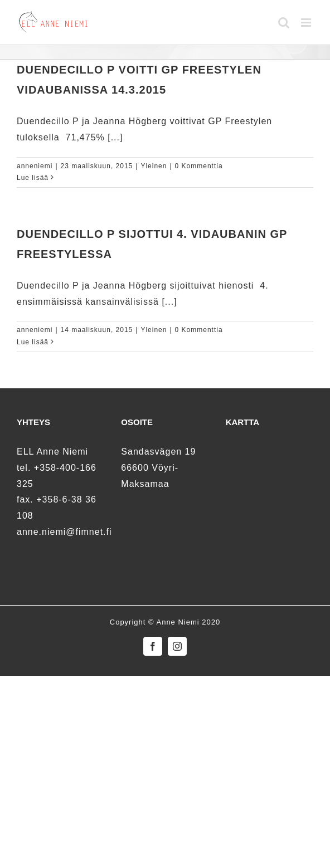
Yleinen (154, 166)
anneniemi (35, 166)
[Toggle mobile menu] (307, 23)
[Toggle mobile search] (284, 23)
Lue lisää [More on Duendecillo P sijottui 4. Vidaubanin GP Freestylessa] (33, 342)
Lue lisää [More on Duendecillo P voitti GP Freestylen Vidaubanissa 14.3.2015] (33, 178)
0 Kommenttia (199, 166)
